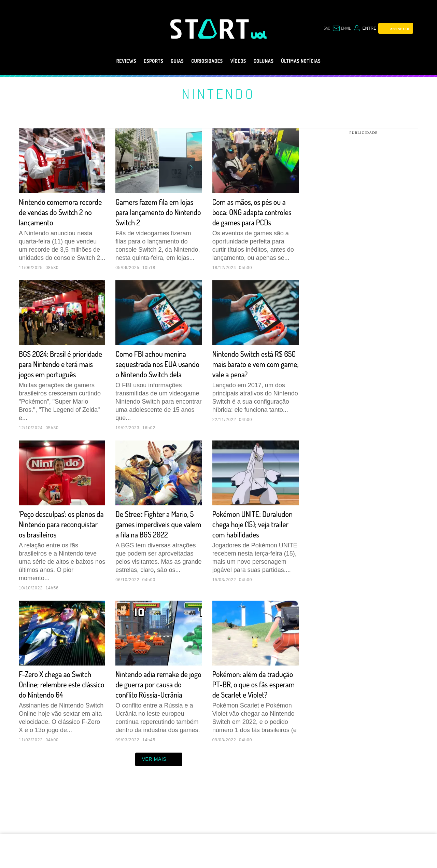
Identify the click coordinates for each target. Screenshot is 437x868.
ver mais (159, 800)
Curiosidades (204, 61)
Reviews (110, 61)
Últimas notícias (315, 61)
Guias (169, 61)
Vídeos (241, 61)
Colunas (271, 61)
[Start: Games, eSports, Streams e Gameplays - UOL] (211, 29)
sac (323, 28)
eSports (141, 61)
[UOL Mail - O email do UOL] (340, 28)
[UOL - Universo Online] (259, 35)
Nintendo (219, 94)
